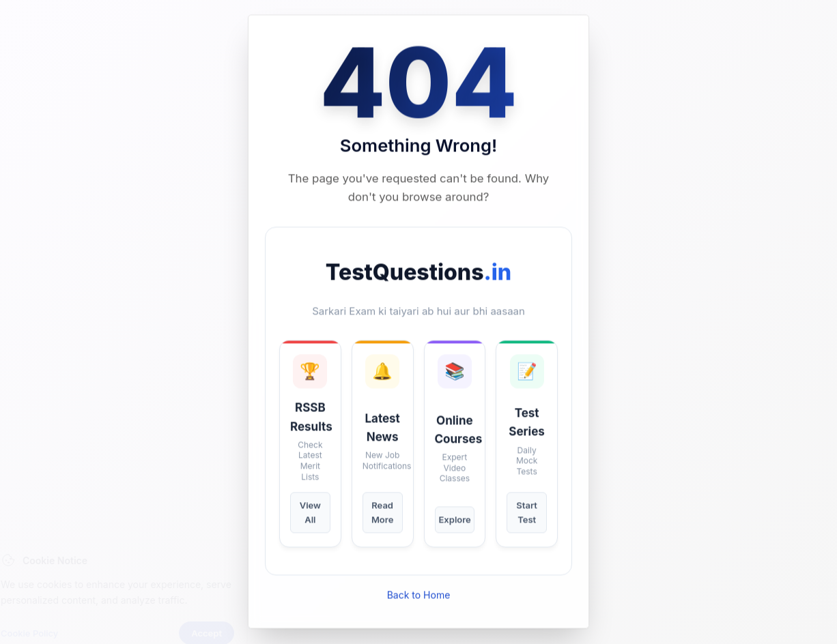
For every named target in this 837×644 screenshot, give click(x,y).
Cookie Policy (55, 608)
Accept (232, 608)
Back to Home (419, 595)
